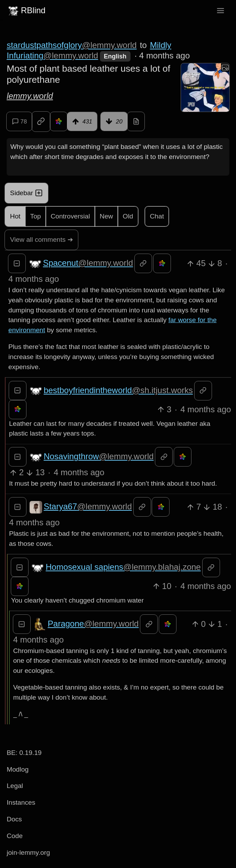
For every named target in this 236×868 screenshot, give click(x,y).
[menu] (221, 11)
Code (15, 836)
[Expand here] (205, 87)
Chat (157, 216)
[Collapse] (17, 263)
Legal (15, 786)
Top (36, 216)
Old (128, 216)
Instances (21, 802)
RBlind (26, 10)
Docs (14, 819)
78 (19, 121)
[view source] (136, 121)
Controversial (70, 216)
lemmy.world (30, 96)
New (106, 216)
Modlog (18, 769)
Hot (15, 216)
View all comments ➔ (42, 240)
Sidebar (27, 193)
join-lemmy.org (28, 853)
